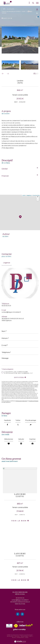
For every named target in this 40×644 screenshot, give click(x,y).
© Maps (29, 195)
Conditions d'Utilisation (34, 401)
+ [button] (38, 197)
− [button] (38, 200)
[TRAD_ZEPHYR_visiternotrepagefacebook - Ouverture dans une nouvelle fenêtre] (18, 614)
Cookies (27, 638)
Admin (31, 636)
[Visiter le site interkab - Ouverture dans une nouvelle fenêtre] (26, 625)
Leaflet (24, 195)
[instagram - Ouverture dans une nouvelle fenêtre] (22, 614)
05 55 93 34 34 (6, 306)
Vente (24, 11)
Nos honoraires (10, 636)
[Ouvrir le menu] (37, 3)
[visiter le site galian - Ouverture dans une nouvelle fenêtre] (19, 630)
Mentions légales (25, 636)
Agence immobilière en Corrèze (11, 11)
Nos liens (14, 637)
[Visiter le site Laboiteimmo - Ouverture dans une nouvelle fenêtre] (20, 640)
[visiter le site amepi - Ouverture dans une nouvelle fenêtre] (9, 626)
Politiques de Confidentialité (21, 401)
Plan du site (17, 636)
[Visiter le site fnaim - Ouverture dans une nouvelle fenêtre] (16, 626)
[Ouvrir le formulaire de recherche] (33, 3)
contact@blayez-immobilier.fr (11, 312)
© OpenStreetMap (36, 195)
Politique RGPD (20, 637)
